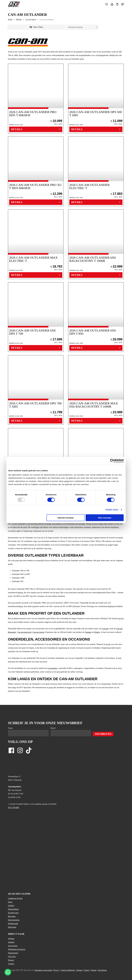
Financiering (13, 953)
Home (10, 20)
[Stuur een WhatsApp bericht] (8, 972)
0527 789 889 (13, 808)
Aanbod (11, 942)
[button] (123, 4)
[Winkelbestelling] (82, 27)
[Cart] (117, 4)
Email (53, 728)
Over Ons (12, 956)
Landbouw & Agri (15, 898)
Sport (10, 902)
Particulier (12, 927)
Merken (19, 20)
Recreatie (12, 916)
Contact (11, 964)
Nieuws (11, 960)
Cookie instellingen (68, 970)
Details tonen (112, 510)
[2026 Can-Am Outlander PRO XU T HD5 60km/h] (36, 171)
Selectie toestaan (66, 518)
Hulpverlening (14, 920)
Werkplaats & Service (17, 949)
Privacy (56, 970)
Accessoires (13, 946)
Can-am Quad (31, 20)
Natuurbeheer (13, 909)
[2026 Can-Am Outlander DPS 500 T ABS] (96, 98)
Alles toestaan (105, 518)
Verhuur (11, 939)
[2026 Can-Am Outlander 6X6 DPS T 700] (36, 317)
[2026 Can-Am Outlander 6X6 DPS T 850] (96, 317)
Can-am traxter (38, 632)
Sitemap (79, 970)
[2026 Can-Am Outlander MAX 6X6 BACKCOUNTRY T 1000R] (96, 390)
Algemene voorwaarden (43, 970)
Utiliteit (11, 906)
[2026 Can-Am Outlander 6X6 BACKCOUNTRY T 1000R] (96, 244)
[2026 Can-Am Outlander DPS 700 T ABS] (36, 390)
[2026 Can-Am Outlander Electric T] (96, 171)
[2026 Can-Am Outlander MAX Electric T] (36, 244)
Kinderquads (13, 923)
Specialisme (102, 970)
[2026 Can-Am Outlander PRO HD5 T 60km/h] (36, 98)
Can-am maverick (24, 632)
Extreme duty (13, 913)
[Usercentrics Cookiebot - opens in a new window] (112, 461)
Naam (11, 728)
